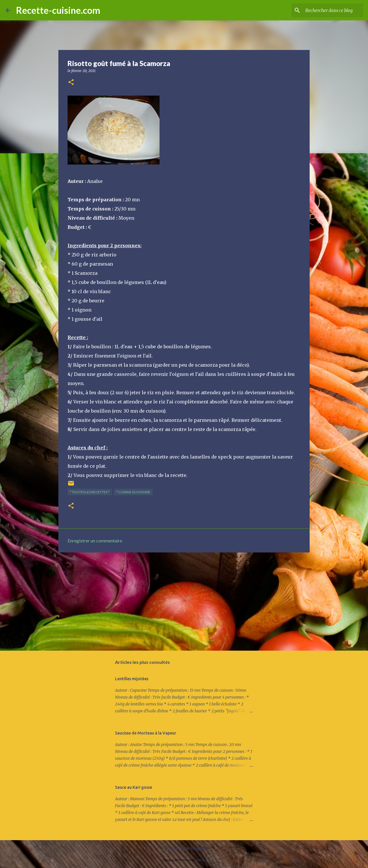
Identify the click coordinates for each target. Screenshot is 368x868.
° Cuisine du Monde (133, 492)
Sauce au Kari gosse (134, 787)
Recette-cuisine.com (58, 10)
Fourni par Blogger (184, 848)
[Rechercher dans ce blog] (333, 10)
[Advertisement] (184, 601)
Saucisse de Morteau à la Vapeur (146, 733)
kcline (200, 860)
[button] (71, 83)
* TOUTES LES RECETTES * (90, 492)
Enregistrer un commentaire (95, 541)
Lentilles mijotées (132, 679)
